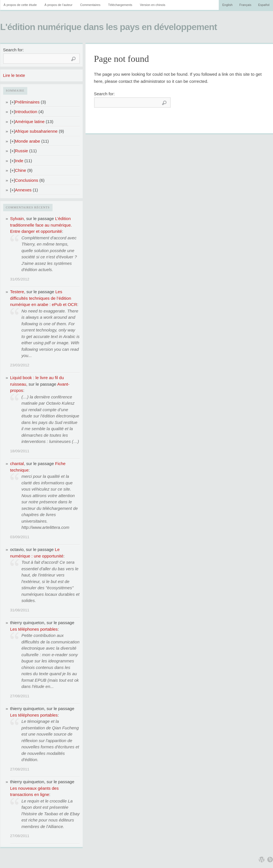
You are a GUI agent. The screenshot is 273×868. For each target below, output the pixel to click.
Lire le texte (14, 75)
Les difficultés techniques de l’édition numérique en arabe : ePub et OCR (44, 298)
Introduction (26, 112)
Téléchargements (120, 5)
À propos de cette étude (20, 5)
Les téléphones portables (34, 629)
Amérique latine (30, 122)
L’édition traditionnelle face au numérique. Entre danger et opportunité (41, 225)
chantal (17, 463)
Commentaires (90, 5)
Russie (22, 151)
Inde (19, 161)
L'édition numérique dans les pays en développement (109, 27)
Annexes (23, 190)
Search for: (13, 50)
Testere (17, 292)
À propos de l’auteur (58, 5)
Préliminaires (27, 102)
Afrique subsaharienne (36, 131)
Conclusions (27, 180)
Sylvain (17, 218)
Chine (21, 170)
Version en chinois (153, 5)
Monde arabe (28, 141)
